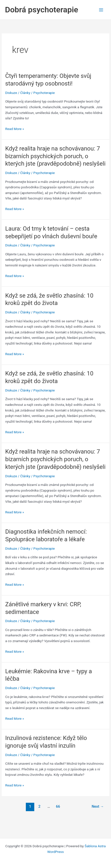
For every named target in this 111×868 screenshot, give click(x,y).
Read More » (15, 129)
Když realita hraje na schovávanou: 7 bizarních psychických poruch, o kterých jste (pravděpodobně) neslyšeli (55, 156)
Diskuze (11, 93)
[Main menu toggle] (101, 10)
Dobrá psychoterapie (42, 10)
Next (98, 806)
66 (58, 806)
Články (25, 93)
